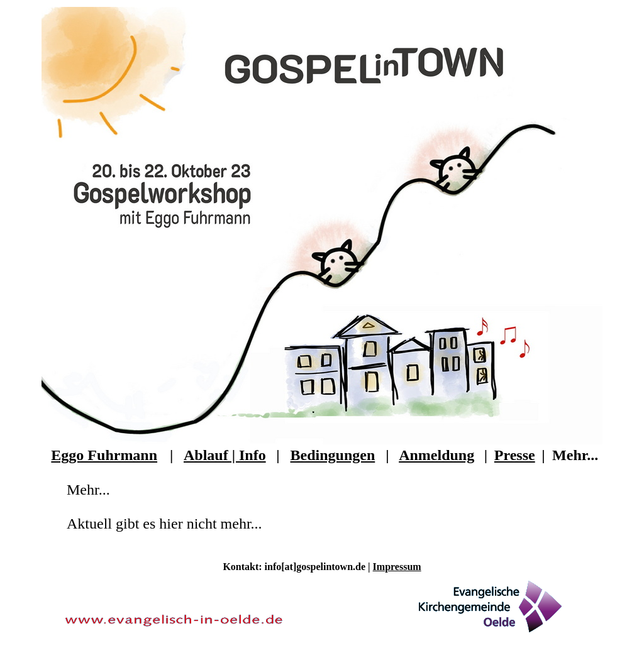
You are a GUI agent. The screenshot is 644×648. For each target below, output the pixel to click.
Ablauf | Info (225, 455)
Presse (515, 455)
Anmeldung (436, 455)
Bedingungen (333, 455)
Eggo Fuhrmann (104, 455)
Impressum (397, 567)
